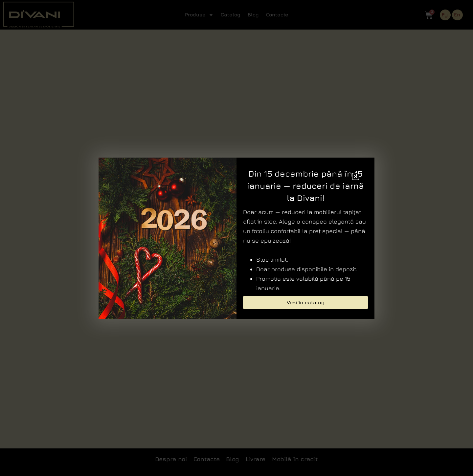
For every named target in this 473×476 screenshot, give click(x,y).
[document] (236, 238)
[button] (356, 176)
